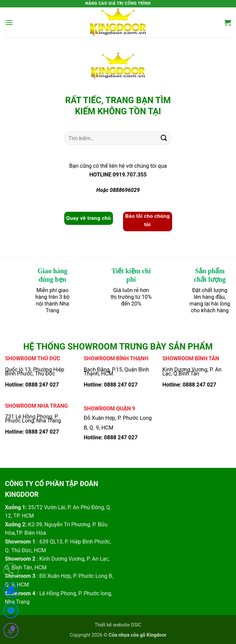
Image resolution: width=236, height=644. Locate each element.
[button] (9, 22)
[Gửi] (164, 138)
